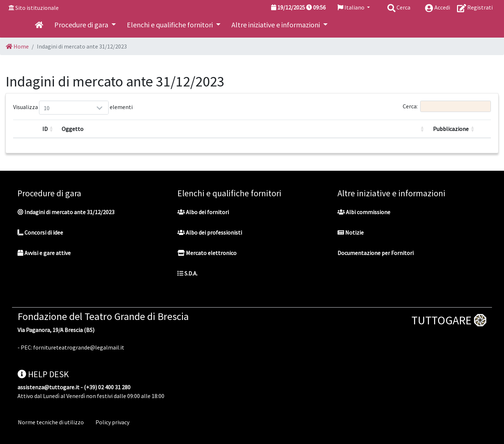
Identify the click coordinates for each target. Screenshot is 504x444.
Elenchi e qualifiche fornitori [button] (171, 25)
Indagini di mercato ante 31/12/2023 (66, 212)
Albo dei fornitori (203, 212)
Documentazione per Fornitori (376, 253)
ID (45, 129)
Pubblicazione (451, 129)
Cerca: (447, 106)
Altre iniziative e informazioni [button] (276, 25)
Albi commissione (364, 212)
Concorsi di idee (40, 232)
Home (17, 46)
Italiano (351, 7)
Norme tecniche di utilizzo (51, 422)
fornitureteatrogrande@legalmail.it (79, 347)
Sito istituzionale (37, 8)
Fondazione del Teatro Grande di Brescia (103, 316)
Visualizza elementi (48, 108)
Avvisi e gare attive (44, 253)
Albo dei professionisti (210, 232)
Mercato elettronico (207, 253)
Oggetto (73, 129)
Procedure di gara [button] (82, 25)
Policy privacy (112, 422)
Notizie (351, 232)
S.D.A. (187, 273)
